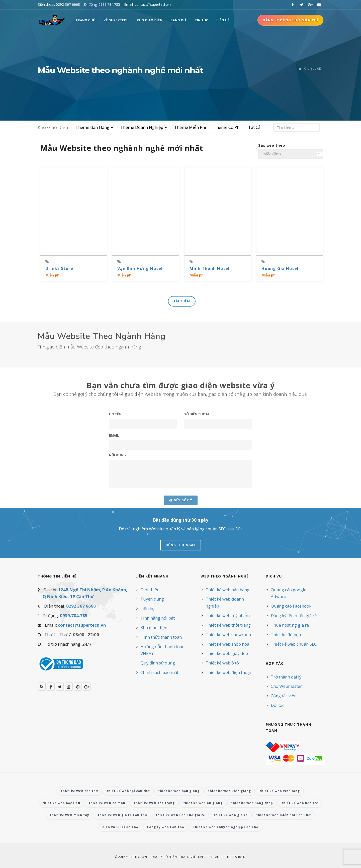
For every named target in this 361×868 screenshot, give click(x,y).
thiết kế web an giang (203, 803)
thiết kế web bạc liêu (61, 803)
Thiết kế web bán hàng (228, 590)
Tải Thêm (182, 301)
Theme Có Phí (227, 127)
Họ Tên (115, 443)
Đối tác (278, 705)
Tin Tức (202, 20)
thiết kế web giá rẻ (231, 815)
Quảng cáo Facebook (291, 606)
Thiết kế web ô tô (222, 663)
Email (114, 464)
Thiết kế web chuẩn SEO (294, 644)
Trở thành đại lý (286, 677)
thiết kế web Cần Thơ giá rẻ (180, 815)
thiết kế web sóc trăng (154, 803)
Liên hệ (147, 608)
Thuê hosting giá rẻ (290, 625)
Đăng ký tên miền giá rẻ (294, 615)
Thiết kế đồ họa (286, 635)
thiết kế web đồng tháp (252, 803)
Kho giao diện (154, 628)
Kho (53, 127)
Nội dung (117, 484)
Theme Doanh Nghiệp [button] (144, 127)
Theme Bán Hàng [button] (94, 127)
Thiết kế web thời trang (228, 625)
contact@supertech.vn (82, 625)
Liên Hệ (223, 20)
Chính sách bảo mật (159, 672)
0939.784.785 (74, 615)
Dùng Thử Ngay (181, 545)
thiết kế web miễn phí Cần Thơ (283, 815)
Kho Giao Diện (150, 20)
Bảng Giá (179, 20)
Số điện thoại (197, 443)
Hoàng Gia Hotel (280, 268)
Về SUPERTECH (116, 20)
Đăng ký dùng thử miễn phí (290, 20)
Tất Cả (254, 127)
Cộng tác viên (284, 696)
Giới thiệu (150, 590)
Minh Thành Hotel (210, 268)
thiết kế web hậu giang (179, 791)
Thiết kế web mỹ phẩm (228, 615)
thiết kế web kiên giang (230, 791)
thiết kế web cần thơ (79, 791)
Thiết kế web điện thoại (228, 672)
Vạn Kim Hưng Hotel (140, 268)
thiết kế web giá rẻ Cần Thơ (122, 815)
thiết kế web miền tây (70, 815)
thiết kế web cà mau (107, 803)
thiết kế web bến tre (300, 803)
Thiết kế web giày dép (227, 653)
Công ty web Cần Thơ (166, 827)
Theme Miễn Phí (190, 127)
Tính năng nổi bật (158, 618)
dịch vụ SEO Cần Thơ (120, 827)
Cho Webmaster (286, 686)
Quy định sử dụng (158, 663)
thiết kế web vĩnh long (280, 791)
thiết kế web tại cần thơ (128, 791)
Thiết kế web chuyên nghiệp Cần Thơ (226, 827)
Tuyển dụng (152, 599)
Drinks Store (59, 268)
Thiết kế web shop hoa (227, 644)
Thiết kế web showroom (229, 635)
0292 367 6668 (81, 606)
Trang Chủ (86, 20)
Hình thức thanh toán (161, 637)
